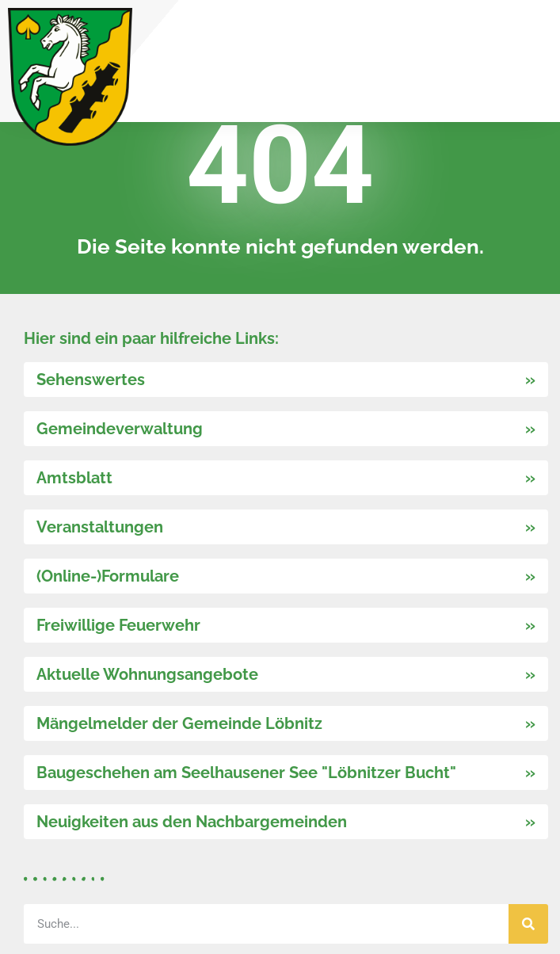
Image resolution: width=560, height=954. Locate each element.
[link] (70, 77)
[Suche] (528, 924)
